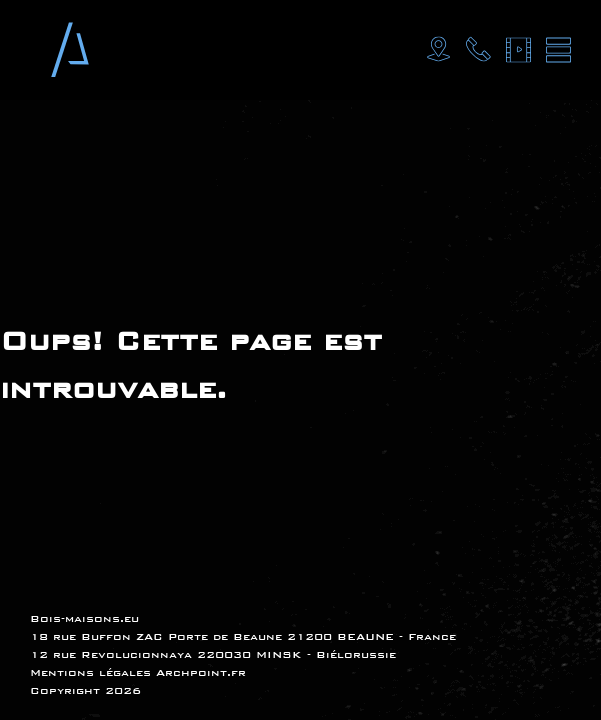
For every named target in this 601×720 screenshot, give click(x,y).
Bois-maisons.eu (84, 618)
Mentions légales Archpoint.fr (138, 672)
